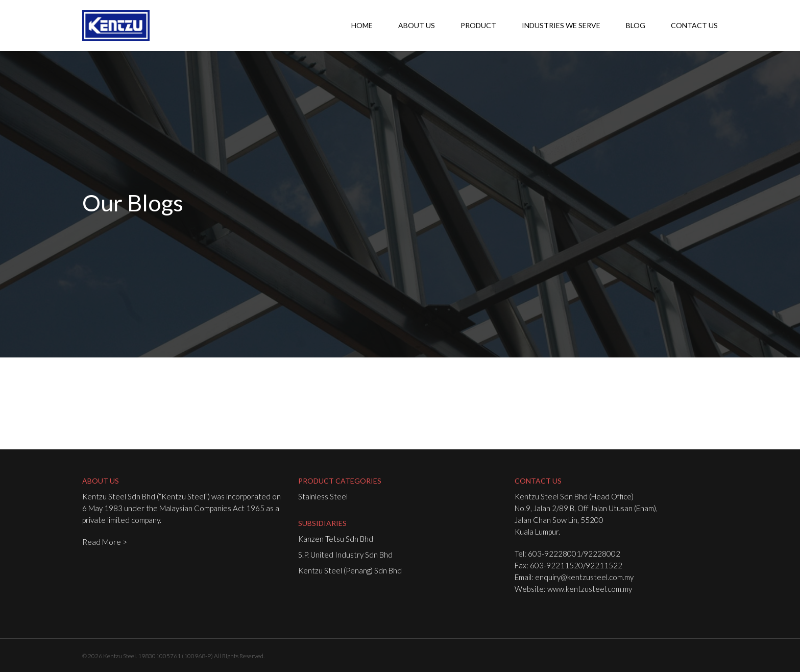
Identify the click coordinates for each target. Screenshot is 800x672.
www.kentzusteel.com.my (590, 589)
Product (478, 25)
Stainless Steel (323, 496)
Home (362, 25)
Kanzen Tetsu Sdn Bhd (336, 539)
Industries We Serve (561, 25)
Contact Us (694, 25)
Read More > (105, 542)
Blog (636, 25)
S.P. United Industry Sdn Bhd (345, 555)
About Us (417, 25)
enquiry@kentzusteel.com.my (584, 577)
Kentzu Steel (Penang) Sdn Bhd (350, 570)
